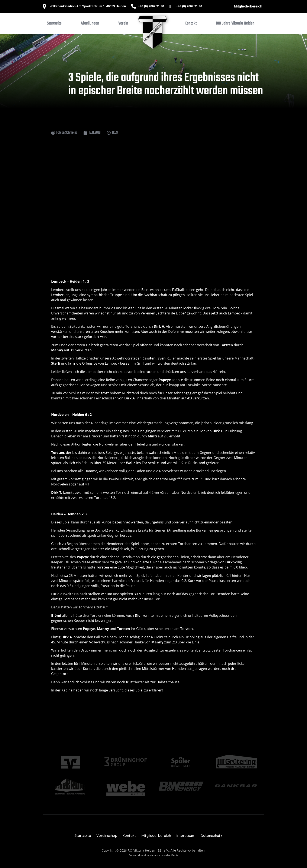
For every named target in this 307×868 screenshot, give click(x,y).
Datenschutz (211, 836)
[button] (90, 24)
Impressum (186, 836)
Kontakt (129, 836)
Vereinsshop (107, 836)
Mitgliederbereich (248, 6)
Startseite (83, 836)
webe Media (171, 855)
